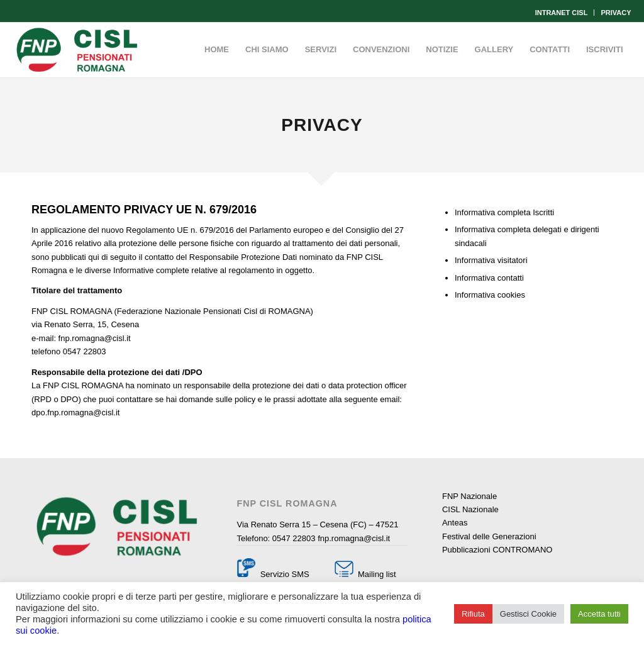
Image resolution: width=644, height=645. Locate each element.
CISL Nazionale (470, 509)
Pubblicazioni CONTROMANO (497, 550)
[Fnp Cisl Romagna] (76, 50)
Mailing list (375, 574)
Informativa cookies (490, 295)
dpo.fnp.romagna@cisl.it (75, 412)
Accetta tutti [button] (599, 614)
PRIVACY (616, 13)
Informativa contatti (489, 278)
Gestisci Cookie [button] (528, 614)
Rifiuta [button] (473, 614)
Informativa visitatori (491, 260)
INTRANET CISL (562, 13)
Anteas (455, 523)
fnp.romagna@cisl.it (354, 538)
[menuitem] (562, 13)
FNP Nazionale (469, 496)
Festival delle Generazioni (489, 536)
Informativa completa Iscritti (504, 212)
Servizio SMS (285, 574)
